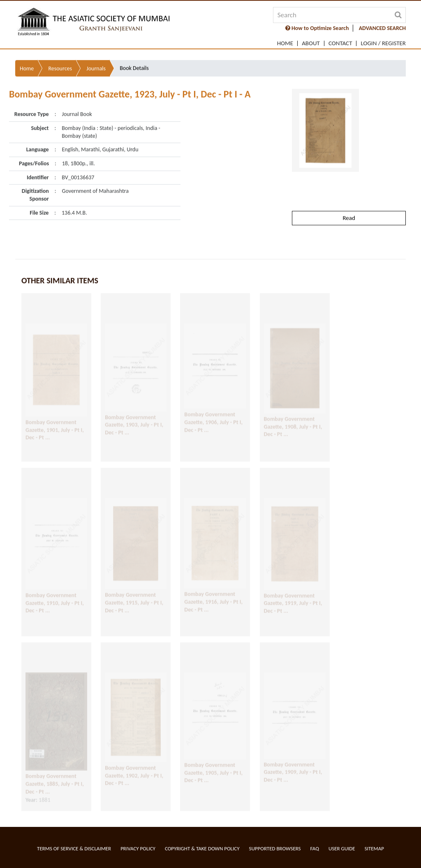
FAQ (315, 848)
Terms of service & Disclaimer (74, 848)
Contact (340, 43)
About (311, 43)
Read (349, 205)
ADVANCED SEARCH (382, 28)
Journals (96, 56)
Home (285, 43)
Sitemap (374, 848)
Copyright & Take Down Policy (202, 848)
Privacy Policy (138, 848)
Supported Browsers (275, 848)
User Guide (342, 848)
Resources (60, 56)
